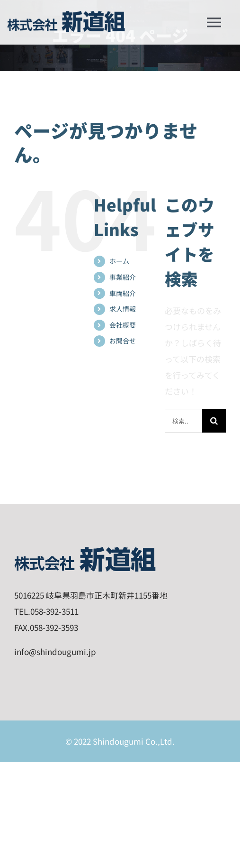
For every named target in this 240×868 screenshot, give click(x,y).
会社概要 (123, 325)
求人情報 (123, 309)
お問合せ (123, 341)
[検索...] (183, 421)
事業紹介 (123, 277)
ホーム (119, 261)
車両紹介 (123, 293)
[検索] (214, 421)
